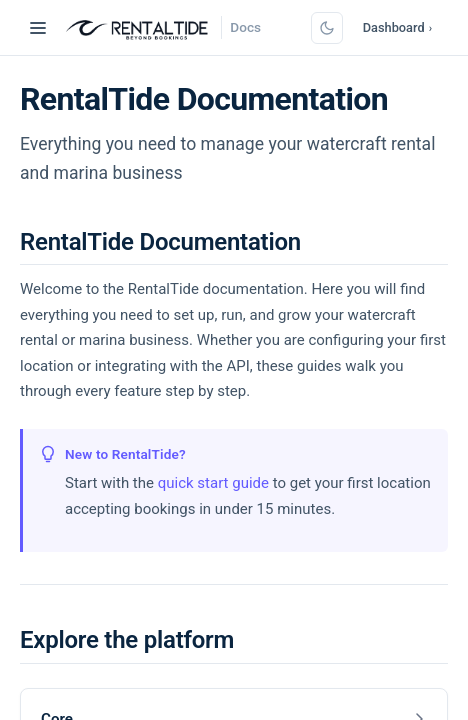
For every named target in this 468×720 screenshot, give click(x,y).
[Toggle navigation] (38, 28)
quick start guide (213, 483)
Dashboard (397, 27)
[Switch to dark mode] (327, 28)
